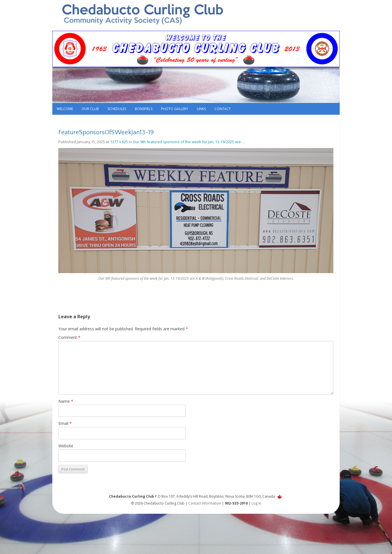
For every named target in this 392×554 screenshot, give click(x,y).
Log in (256, 503)
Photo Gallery (175, 109)
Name (66, 401)
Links (201, 109)
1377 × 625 (119, 142)
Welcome (65, 109)
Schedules (117, 109)
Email (65, 423)
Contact (223, 109)
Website (66, 446)
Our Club (90, 109)
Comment (69, 337)
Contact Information (205, 503)
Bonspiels (144, 109)
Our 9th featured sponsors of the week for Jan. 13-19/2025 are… (188, 142)
